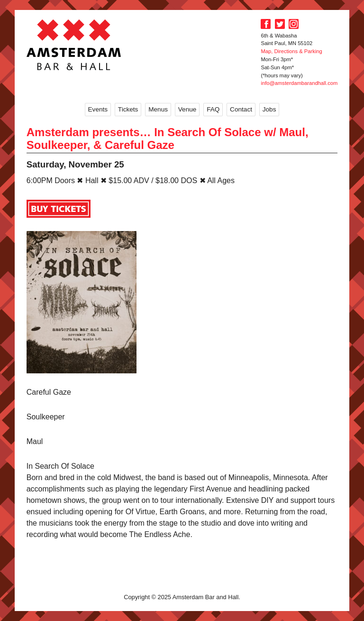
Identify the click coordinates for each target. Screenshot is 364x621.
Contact (241, 109)
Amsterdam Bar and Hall (74, 45)
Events (98, 109)
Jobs (269, 109)
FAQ (213, 109)
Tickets (128, 109)
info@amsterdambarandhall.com (299, 83)
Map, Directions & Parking (291, 51)
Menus (158, 109)
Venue (187, 109)
